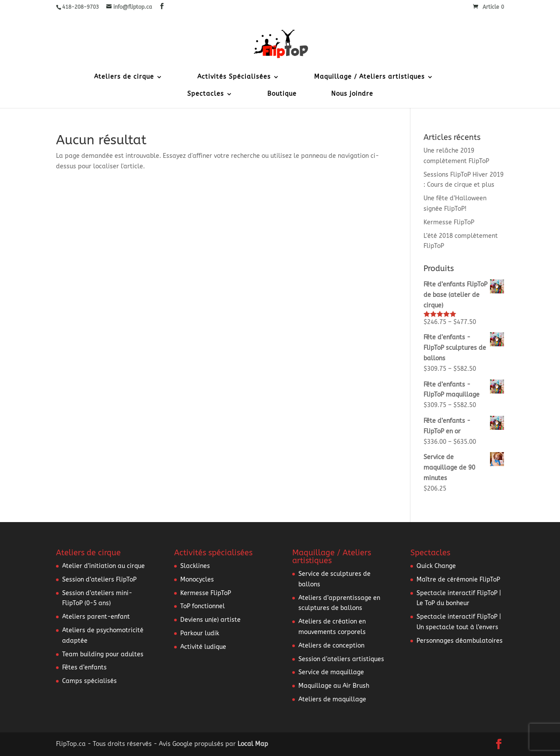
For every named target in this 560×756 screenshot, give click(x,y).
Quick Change (436, 566)
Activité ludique (203, 647)
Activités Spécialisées (234, 77)
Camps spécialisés (89, 681)
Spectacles (206, 94)
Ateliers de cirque (124, 77)
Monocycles (197, 580)
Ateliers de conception (331, 646)
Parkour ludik (200, 633)
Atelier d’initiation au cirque (103, 566)
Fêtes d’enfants (84, 667)
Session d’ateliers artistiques (341, 659)
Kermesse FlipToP (449, 222)
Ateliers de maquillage (332, 699)
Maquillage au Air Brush (334, 686)
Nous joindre (352, 94)
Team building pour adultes (103, 654)
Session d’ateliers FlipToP (99, 580)
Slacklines (195, 566)
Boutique (282, 94)
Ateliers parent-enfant (96, 617)
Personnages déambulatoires (460, 641)
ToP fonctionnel (203, 606)
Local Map (253, 744)
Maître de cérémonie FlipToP (458, 580)
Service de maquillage (331, 672)
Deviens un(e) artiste (210, 620)
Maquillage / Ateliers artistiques (369, 77)
